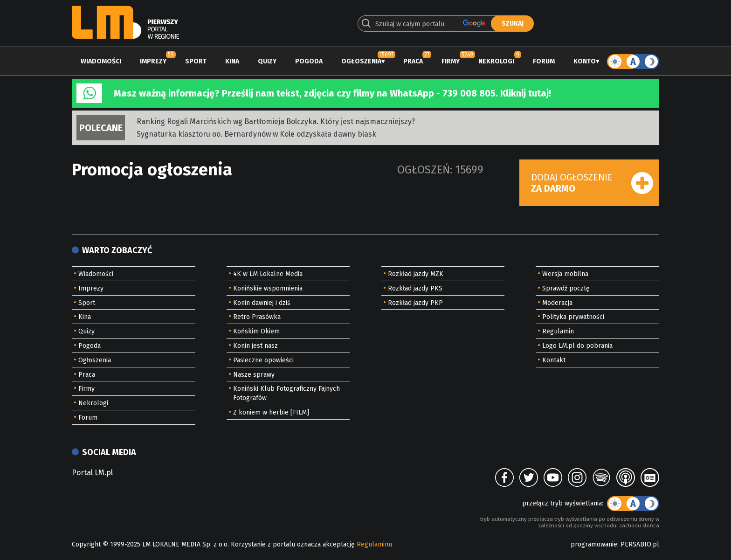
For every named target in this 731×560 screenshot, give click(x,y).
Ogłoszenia (361, 61)
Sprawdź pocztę (566, 288)
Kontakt (554, 360)
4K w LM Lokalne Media (268, 274)
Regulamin (558, 331)
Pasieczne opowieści (263, 360)
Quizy (267, 61)
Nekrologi (496, 61)
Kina (232, 61)
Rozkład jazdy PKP (415, 303)
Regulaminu (374, 544)
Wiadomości (101, 61)
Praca (413, 61)
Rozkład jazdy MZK (416, 274)
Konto (585, 61)
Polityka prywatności (573, 317)
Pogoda (309, 61)
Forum (544, 61)
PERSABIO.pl (640, 544)
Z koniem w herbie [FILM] (271, 412)
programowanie (594, 544)
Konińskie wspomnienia (268, 288)
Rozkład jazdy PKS (415, 288)
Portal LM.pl (92, 473)
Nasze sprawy (254, 375)
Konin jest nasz (255, 346)
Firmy (451, 61)
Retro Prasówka (257, 317)
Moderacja (557, 303)
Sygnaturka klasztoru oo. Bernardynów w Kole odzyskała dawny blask (256, 134)
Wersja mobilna (565, 274)
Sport (196, 61)
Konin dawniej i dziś (262, 303)
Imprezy (153, 61)
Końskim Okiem (256, 331)
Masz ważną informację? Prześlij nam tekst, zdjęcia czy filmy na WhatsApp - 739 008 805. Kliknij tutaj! (332, 93)
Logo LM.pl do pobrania (577, 346)
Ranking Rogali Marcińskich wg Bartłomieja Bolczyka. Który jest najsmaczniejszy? (276, 121)
